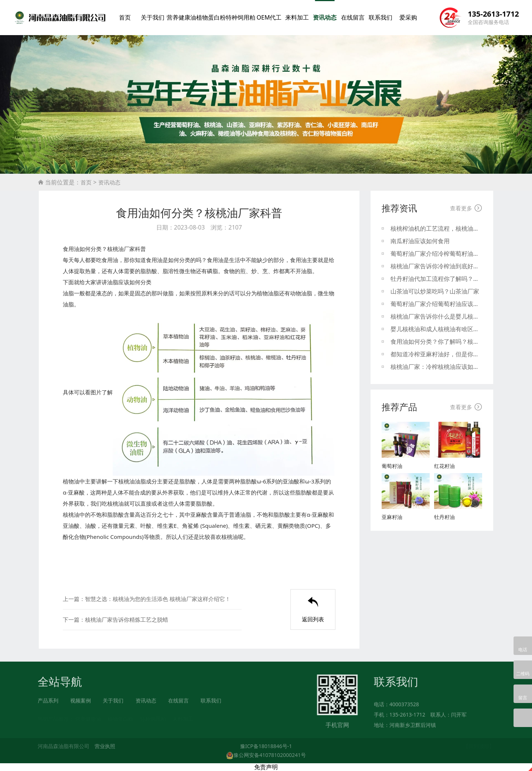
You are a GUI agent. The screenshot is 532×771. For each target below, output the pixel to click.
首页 (125, 17)
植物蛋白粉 (211, 17)
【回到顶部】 (479, 746)
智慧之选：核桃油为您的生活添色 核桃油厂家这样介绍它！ (158, 599)
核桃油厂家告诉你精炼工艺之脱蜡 (127, 619)
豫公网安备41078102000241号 (266, 755)
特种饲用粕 (241, 17)
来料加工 (297, 17)
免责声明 (266, 767)
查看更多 (466, 208)
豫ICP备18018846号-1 (266, 746)
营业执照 (105, 746)
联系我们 (381, 17)
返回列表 (313, 610)
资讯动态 (325, 17)
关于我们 (153, 17)
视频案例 (81, 704)
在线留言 (353, 17)
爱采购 (408, 17)
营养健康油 (181, 17)
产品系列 (48, 704)
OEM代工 (269, 17)
